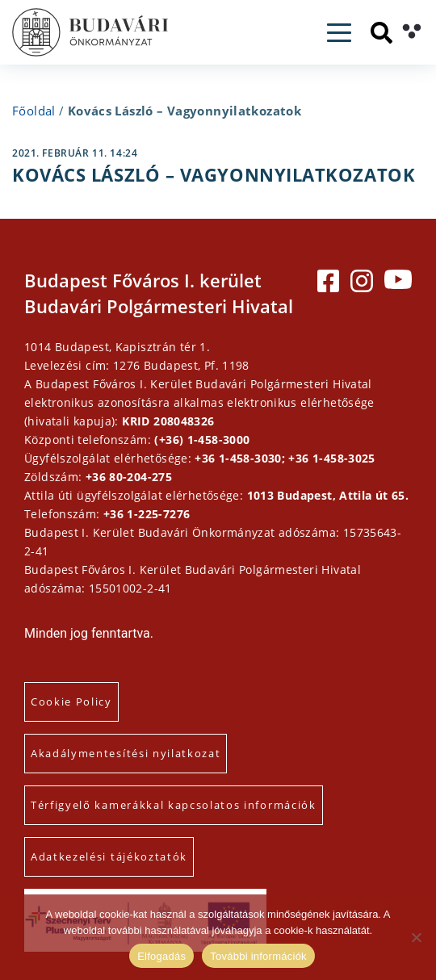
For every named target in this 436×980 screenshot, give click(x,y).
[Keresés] (381, 33)
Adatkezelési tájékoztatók (109, 856)
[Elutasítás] (416, 937)
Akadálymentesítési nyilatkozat (126, 753)
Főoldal (34, 111)
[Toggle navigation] (339, 33)
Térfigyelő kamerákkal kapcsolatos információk (174, 805)
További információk (258, 956)
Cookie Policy (71, 701)
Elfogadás (161, 956)
